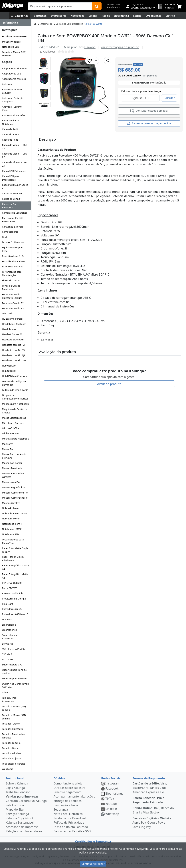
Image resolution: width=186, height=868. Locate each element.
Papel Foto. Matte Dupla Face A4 (15, 550)
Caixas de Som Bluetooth (10, 206)
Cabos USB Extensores (14, 171)
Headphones (9, 329)
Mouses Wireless (11, 42)
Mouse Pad (8, 449)
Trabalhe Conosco (18, 792)
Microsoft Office (11, 428)
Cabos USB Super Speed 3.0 (15, 187)
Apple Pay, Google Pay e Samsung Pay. (152, 823)
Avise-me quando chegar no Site (149, 123)
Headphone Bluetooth (14, 324)
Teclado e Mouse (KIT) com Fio (14, 708)
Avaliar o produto (109, 384)
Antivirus (7, 84)
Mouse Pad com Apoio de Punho (14, 456)
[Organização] (154, 16)
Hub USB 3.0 (9, 371)
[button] (44, 64)
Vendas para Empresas (22, 796)
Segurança (61, 809)
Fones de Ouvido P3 (13, 308)
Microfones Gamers (13, 423)
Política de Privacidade (69, 823)
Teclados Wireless (12, 753)
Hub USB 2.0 (9, 366)
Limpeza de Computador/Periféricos (15, 397)
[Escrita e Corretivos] (137, 16)
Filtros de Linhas (11, 280)
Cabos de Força (10, 134)
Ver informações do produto (120, 47)
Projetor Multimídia (13, 593)
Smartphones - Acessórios (10, 637)
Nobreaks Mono (11, 519)
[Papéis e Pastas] (106, 16)
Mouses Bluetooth (12, 468)
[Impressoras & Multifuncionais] (59, 16)
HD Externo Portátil (13, 319)
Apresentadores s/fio (13, 115)
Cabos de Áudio (11, 129)
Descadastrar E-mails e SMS (72, 831)
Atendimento (113, 7)
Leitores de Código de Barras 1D (14, 383)
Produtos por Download (70, 818)
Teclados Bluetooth (12, 729)
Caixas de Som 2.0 (12, 193)
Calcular (169, 98)
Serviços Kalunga (17, 814)
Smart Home (9, 625)
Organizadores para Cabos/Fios (13, 541)
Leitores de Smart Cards (15, 390)
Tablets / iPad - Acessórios (10, 699)
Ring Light (8, 604)
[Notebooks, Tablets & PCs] (77, 16)
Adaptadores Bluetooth (15, 68)
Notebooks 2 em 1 (12, 524)
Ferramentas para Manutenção (12, 273)
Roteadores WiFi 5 (12, 609)
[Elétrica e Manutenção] (170, 16)
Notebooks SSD (11, 47)
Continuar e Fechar (93, 864)
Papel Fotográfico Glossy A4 (15, 567)
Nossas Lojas (113, 4)
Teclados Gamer (11, 748)
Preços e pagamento (68, 792)
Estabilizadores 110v (13, 256)
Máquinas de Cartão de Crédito (15, 411)
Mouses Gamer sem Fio (15, 498)
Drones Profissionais (13, 242)
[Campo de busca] (60, 6)
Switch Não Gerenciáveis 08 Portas (15, 685)
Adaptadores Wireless (14, 79)
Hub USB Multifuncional (15, 376)
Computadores (10, 232)
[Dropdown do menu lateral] (16, 23)
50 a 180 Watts (94, 24)
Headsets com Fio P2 (13, 345)
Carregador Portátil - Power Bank (13, 220)
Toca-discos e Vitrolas (14, 764)
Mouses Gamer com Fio (15, 493)
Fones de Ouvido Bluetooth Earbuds (12, 296)
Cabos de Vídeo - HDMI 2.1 (15, 164)
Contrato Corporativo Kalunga (26, 801)
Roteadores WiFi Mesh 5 (15, 614)
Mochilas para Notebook (15, 439)
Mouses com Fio (11, 482)
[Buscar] (97, 6)
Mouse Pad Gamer (12, 463)
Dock (5, 237)
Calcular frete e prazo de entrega (141, 91)
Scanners (7, 619)
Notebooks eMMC (12, 529)
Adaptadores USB (12, 74)
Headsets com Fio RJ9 (14, 355)
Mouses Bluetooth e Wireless (13, 475)
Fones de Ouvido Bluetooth (11, 287)
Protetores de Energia (14, 599)
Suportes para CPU (12, 665)
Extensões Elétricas (12, 267)
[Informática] (122, 16)
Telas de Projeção (11, 758)
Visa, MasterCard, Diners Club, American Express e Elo (150, 788)
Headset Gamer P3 (12, 334)
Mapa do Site (15, 809)
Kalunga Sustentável (20, 823)
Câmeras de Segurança (15, 213)
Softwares (7, 644)
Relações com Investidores (24, 831)
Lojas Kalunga (15, 788)
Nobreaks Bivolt (11, 508)
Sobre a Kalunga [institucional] (17, 783)
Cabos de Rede (10, 140)
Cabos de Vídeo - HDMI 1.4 (15, 147)
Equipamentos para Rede (13, 249)
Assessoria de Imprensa (22, 827)
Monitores (8, 444)
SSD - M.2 (7, 654)
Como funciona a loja (68, 783)
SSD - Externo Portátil (14, 649)
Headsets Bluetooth (13, 340)
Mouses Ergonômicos (14, 487)
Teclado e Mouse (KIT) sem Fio (14, 54)
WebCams (7, 769)
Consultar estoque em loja (149, 111)
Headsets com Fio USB (14, 36)
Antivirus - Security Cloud (12, 108)
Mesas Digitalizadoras (14, 418)
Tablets (6, 692)
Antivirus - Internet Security (12, 91)
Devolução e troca (66, 805)
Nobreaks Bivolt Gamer (15, 513)
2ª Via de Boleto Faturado (71, 827)
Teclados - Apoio (11, 724)
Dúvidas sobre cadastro (70, 788)
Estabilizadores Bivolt (14, 261)
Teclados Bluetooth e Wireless (13, 736)
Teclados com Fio (11, 743)
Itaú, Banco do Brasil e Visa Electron (153, 810)
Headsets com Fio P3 (13, 350)
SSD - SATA (8, 659)
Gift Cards (7, 313)
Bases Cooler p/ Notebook (11, 122)
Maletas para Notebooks (15, 404)
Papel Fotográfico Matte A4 (15, 576)
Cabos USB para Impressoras (11, 178)
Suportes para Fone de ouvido (14, 672)
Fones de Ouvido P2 (13, 303)
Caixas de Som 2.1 (12, 199)
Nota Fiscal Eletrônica (68, 814)
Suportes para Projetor (14, 678)
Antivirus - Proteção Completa (13, 100)
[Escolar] (93, 16)
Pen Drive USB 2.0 (12, 583)
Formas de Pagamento (149, 778)
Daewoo (90, 47)
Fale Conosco (15, 805)
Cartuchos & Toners (13, 227)
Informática (46, 24)
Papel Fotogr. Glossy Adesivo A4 (13, 558)
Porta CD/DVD (10, 588)
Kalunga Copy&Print (20, 818)
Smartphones (9, 630)
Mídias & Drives (10, 433)
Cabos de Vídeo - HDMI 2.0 (15, 155)
